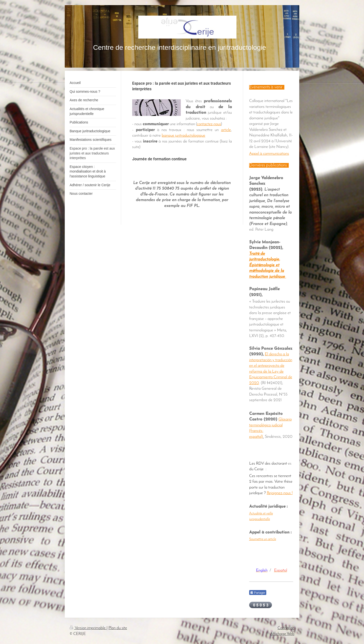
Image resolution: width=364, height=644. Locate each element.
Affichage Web (282, 634)
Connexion (286, 628)
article (226, 130)
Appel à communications (269, 154)
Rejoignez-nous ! (280, 493)
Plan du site (118, 628)
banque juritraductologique (183, 136)
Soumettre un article (263, 539)
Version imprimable (88, 628)
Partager (258, 593)
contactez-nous (209, 124)
